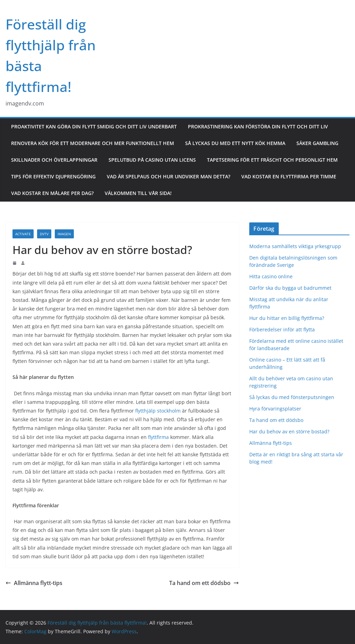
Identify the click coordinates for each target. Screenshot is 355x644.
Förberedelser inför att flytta (283, 329)
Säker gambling (317, 143)
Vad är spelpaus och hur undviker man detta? (168, 176)
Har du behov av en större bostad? (289, 431)
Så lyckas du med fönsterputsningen (292, 397)
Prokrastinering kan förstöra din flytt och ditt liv (258, 126)
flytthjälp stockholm (158, 411)
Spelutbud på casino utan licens (152, 160)
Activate (23, 234)
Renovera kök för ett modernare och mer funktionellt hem (93, 143)
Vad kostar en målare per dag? (52, 193)
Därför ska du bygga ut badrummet (290, 288)
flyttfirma (158, 437)
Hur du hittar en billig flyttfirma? (287, 318)
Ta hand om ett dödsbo (204, 583)
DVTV (44, 234)
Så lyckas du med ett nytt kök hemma (235, 143)
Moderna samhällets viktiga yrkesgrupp (295, 246)
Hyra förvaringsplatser (275, 409)
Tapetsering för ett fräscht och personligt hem (272, 160)
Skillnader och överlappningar (54, 160)
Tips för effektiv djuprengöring (53, 176)
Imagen (64, 234)
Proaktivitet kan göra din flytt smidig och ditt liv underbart (94, 126)
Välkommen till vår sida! (138, 193)
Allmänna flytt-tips (34, 583)
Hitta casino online (271, 276)
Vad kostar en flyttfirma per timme (289, 176)
